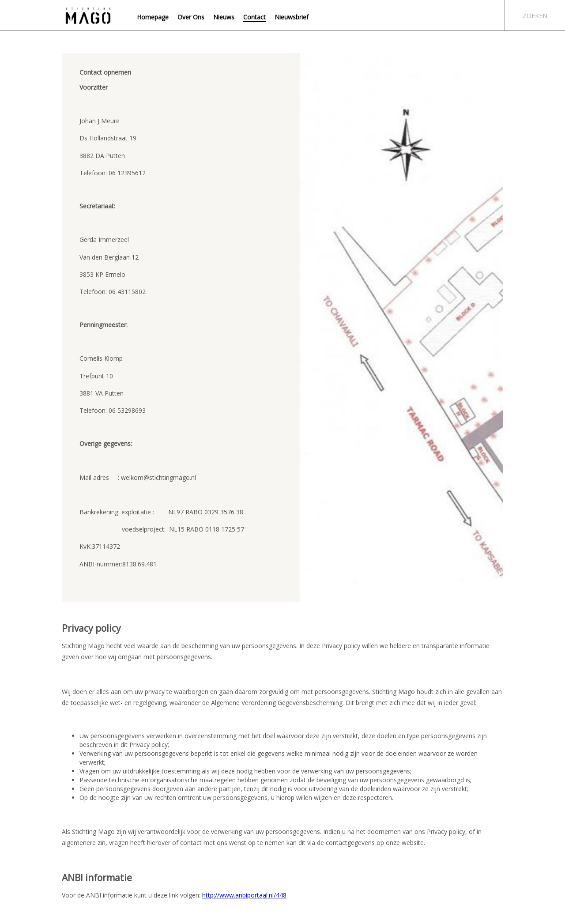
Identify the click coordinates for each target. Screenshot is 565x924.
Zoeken (535, 16)
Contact (254, 17)
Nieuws (224, 17)
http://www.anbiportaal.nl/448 (244, 895)
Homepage (153, 17)
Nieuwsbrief (292, 17)
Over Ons (191, 17)
